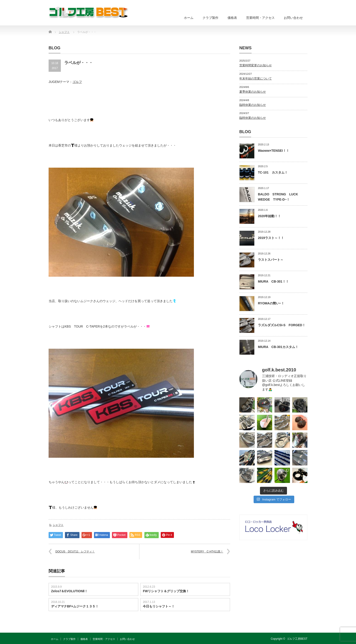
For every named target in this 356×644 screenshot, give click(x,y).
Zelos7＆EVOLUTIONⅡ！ (69, 591)
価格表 (232, 18)
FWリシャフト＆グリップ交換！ (166, 591)
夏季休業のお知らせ (253, 92)
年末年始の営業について (256, 78)
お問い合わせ (293, 18)
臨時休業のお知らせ (253, 105)
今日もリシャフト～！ (159, 606)
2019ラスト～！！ (271, 238)
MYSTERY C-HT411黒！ (207, 552)
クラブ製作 (210, 18)
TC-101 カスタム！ (273, 172)
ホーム (189, 18)
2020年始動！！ (269, 216)
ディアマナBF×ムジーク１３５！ (75, 606)
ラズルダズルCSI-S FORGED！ (282, 325)
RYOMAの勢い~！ (271, 303)
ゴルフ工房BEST (297, 639)
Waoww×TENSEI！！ (274, 151)
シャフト (58, 525)
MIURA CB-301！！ (273, 281)
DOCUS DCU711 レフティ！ (75, 552)
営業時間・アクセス (260, 18)
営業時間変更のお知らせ (256, 65)
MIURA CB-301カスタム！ (278, 347)
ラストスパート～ (271, 260)
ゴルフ (77, 82)
